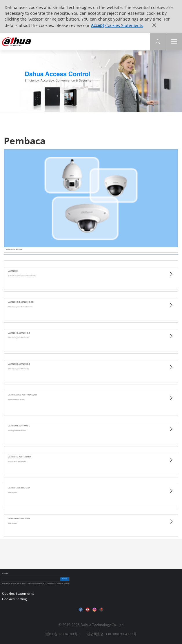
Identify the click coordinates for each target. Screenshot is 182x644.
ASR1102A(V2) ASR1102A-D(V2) (22, 395)
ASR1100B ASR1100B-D (19, 426)
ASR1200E (13, 271)
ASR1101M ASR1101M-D (20, 457)
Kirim (65, 579)
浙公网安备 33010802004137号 (112, 634)
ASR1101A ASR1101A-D (19, 488)
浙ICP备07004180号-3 (63, 634)
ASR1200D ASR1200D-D (19, 364)
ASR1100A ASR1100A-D (19, 518)
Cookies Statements (124, 25)
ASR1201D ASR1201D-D (19, 333)
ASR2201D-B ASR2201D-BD (21, 302)
